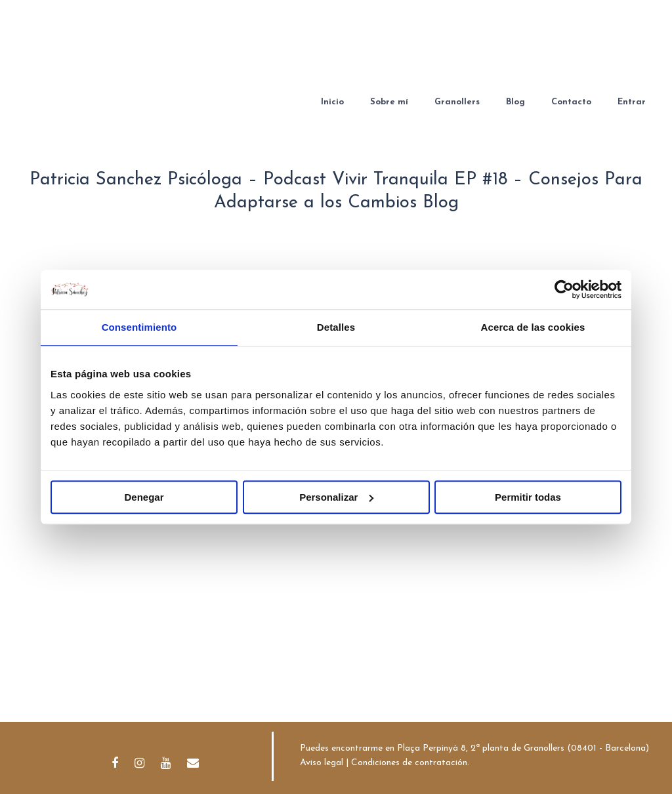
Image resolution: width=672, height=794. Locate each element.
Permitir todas (528, 497)
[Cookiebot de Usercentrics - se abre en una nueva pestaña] (564, 289)
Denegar (144, 497)
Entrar (632, 102)
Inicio (332, 102)
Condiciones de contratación (409, 763)
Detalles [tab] (336, 327)
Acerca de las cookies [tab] (533, 327)
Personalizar (336, 497)
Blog (515, 102)
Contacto (571, 102)
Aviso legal (322, 763)
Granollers (457, 102)
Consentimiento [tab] (139, 327)
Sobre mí (389, 102)
